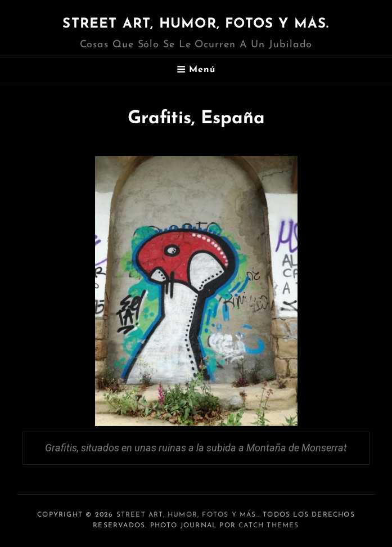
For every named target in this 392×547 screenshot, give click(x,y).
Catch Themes (269, 526)
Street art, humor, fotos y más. (196, 24)
